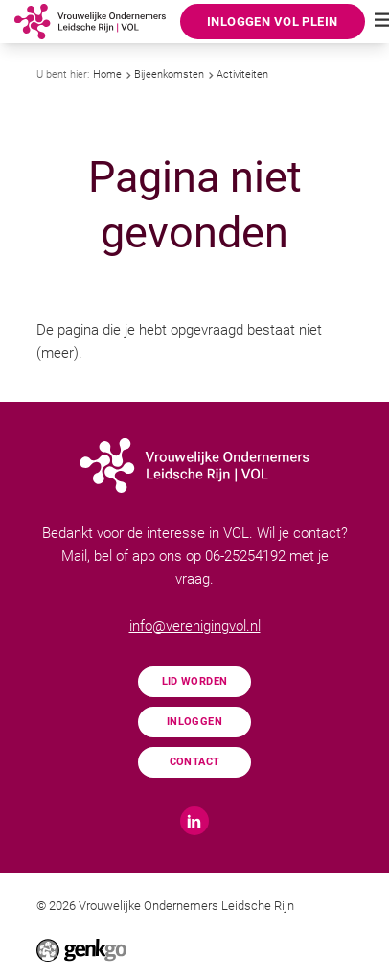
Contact (195, 761)
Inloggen (194, 721)
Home (107, 74)
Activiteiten (242, 74)
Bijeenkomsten (169, 74)
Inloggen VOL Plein (272, 22)
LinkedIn (194, 821)
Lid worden (195, 681)
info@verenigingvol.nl (195, 626)
